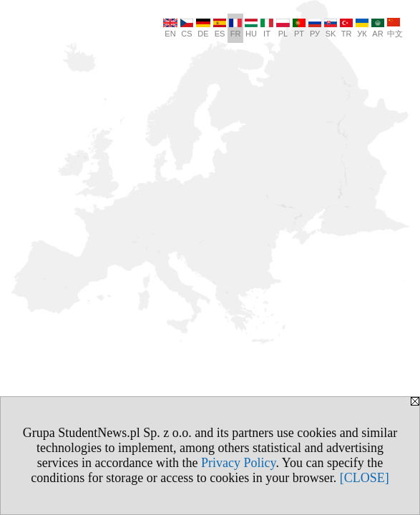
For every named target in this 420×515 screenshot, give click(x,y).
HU (251, 28)
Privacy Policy (238, 463)
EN (170, 28)
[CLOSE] (365, 478)
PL (283, 28)
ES (220, 28)
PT (299, 28)
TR (346, 28)
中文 (395, 28)
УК (362, 28)
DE (203, 28)
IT (267, 28)
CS (187, 28)
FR (235, 28)
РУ (315, 28)
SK (331, 28)
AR (378, 28)
